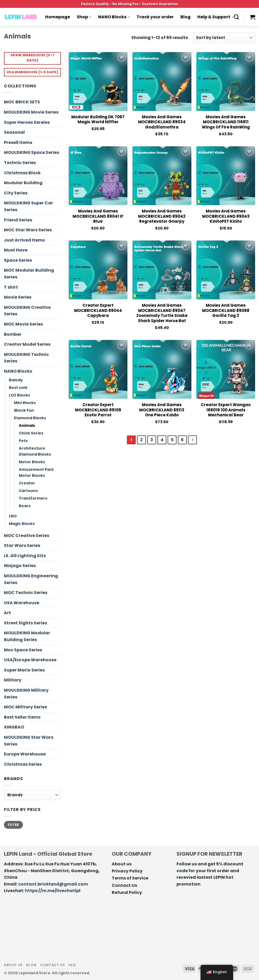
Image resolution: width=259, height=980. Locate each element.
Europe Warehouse (25, 754)
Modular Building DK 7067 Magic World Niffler (98, 119)
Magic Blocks (22, 524)
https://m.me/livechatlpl (53, 891)
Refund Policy (127, 892)
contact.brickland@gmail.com (53, 884)
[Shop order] (224, 38)
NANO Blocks (114, 17)
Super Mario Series (24, 670)
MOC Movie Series (23, 324)
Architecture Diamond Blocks (35, 451)
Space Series (18, 260)
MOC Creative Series (27, 536)
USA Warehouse (22, 603)
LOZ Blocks (19, 395)
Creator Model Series (27, 344)
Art (7, 613)
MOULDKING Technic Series (26, 358)
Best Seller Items (22, 717)
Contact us (52, 965)
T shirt (11, 287)
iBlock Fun (24, 410)
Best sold (18, 388)
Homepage (58, 17)
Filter (13, 825)
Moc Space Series (23, 650)
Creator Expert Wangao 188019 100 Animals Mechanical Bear (226, 410)
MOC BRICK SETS (22, 102)
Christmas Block (22, 173)
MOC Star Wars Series (28, 230)
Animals (27, 425)
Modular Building (23, 183)
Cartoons (28, 491)
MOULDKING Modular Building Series (27, 636)
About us (122, 864)
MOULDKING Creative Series (27, 311)
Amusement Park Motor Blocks (36, 472)
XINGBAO (14, 727)
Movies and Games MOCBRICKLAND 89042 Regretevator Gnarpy (162, 216)
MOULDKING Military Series (26, 694)
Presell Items (18, 142)
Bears (25, 506)
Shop (84, 17)
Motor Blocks (32, 462)
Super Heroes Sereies (27, 122)
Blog (186, 17)
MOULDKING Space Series (31, 152)
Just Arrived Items (24, 240)
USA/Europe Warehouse (30, 660)
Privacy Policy (127, 871)
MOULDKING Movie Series (31, 112)
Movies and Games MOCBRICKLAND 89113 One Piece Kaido (162, 410)
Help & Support (216, 17)
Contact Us (124, 885)
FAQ (72, 965)
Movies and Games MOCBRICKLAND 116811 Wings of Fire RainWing (226, 122)
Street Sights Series (25, 623)
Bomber (13, 334)
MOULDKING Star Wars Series (29, 741)
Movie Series (18, 297)
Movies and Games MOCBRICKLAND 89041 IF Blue (98, 216)
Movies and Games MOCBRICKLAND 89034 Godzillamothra (162, 122)
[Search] (236, 17)
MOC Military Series (25, 707)
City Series (16, 193)
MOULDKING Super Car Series (28, 206)
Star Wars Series (22, 545)
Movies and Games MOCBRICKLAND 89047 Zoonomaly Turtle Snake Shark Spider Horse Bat (162, 313)
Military (13, 680)
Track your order (155, 17)
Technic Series (20, 163)
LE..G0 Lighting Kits (25, 556)
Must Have (16, 250)
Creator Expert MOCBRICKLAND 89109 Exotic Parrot (98, 410)
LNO (13, 516)
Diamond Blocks (30, 418)
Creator (27, 483)
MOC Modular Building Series (29, 274)
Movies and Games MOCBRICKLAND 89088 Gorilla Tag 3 (226, 310)
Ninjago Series (20, 566)
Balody (16, 380)
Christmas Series (23, 764)
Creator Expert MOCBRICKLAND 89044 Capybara (98, 310)
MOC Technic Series (26, 593)
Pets (23, 441)
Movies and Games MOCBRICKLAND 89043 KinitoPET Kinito (226, 216)
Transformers (33, 498)
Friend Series (18, 220)
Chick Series (31, 433)
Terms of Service (130, 878)
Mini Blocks (25, 403)
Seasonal (14, 132)
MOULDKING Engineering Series (31, 579)
